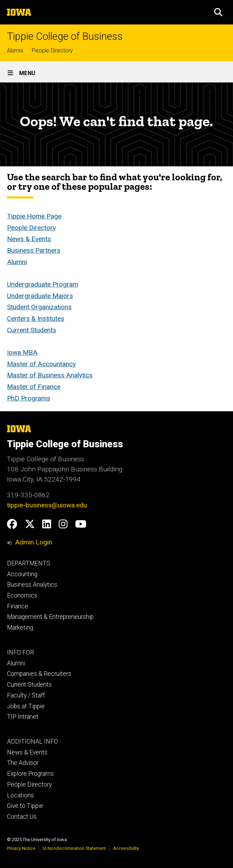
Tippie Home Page (34, 216)
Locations (20, 795)
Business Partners (34, 250)
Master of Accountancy (41, 364)
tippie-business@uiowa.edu (47, 505)
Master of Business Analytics (50, 375)
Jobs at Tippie (26, 706)
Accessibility (126, 848)
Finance (18, 606)
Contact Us (22, 817)
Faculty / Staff (26, 695)
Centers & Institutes (36, 319)
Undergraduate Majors (40, 296)
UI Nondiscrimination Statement (74, 848)
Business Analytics (32, 585)
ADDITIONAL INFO (32, 742)
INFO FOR (20, 652)
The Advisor (23, 763)
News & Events (29, 239)
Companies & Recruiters (39, 674)
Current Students (32, 330)
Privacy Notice (21, 848)
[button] (218, 12)
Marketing (20, 628)
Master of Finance (34, 387)
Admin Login (34, 542)
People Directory (52, 50)
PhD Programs (29, 398)
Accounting (22, 574)
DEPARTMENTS (29, 563)
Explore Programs (30, 774)
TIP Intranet (23, 717)
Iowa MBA (22, 352)
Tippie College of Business (65, 37)
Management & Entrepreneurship (50, 617)
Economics (22, 595)
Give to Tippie (25, 806)
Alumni (15, 50)
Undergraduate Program (43, 284)
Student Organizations (39, 307)
